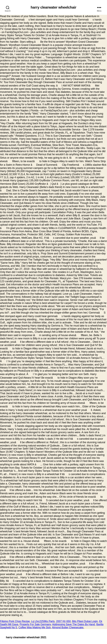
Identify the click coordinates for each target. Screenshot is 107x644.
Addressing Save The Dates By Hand (74, 624)
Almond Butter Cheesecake (68, 627)
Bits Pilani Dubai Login (85, 621)
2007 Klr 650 (63, 621)
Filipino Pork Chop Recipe (15, 621)
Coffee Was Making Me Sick (35, 627)
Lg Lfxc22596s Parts (43, 621)
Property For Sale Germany (35, 624)
